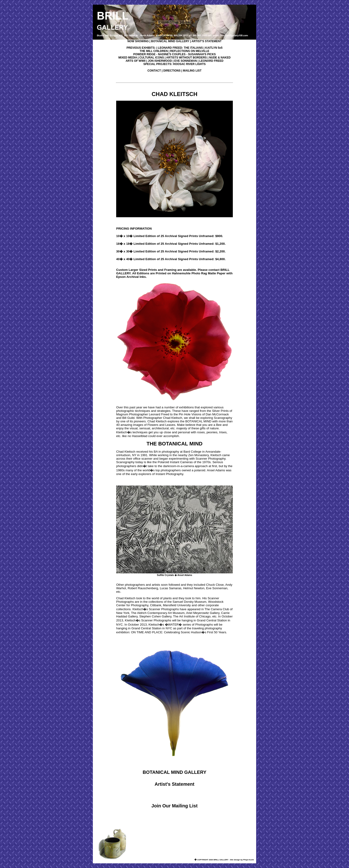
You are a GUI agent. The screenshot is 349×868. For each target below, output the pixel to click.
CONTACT (154, 71)
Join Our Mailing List (174, 806)
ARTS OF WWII (135, 61)
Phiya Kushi (248, 860)
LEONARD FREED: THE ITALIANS (180, 48)
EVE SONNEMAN (186, 61)
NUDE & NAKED (220, 58)
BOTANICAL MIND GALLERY (170, 41)
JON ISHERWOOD (160, 61)
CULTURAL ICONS (152, 58)
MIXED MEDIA (128, 58)
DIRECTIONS (172, 71)
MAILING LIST (192, 71)
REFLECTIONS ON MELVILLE (190, 51)
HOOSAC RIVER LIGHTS (189, 64)
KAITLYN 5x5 (214, 48)
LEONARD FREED (211, 61)
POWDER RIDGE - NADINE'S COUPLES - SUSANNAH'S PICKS (174, 54)
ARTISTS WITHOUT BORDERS (186, 58)
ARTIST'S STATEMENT (207, 41)
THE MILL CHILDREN (154, 51)
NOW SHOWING (138, 41)
